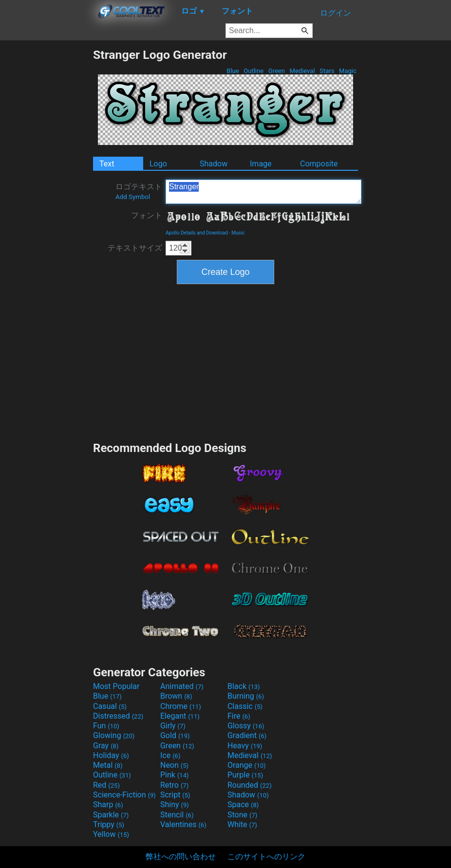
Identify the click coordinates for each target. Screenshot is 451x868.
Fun (106, 726)
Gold (175, 735)
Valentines (183, 824)
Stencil (177, 815)
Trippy (109, 824)
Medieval (302, 71)
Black (244, 686)
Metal (108, 765)
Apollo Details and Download (197, 233)
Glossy (246, 726)
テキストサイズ (135, 248)
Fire (239, 716)
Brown (176, 696)
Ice (170, 755)
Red (106, 785)
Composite (319, 164)
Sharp (108, 805)
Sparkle (111, 815)
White (242, 824)
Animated (182, 686)
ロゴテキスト (139, 191)
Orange (247, 765)
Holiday (111, 755)
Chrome (181, 706)
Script (175, 795)
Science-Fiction (124, 795)
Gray (106, 746)
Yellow (111, 834)
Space (243, 805)
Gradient (247, 735)
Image (261, 164)
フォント (147, 215)
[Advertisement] (46, 194)
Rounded (250, 785)
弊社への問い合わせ (181, 857)
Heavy (245, 746)
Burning (246, 696)
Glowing (114, 735)
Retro (174, 785)
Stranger (263, 192)
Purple (245, 775)
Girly (173, 726)
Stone (242, 815)
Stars (327, 71)
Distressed (118, 716)
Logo (158, 164)
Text (107, 164)
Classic (245, 706)
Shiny (175, 805)
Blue (233, 71)
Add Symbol (133, 197)
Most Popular (116, 686)
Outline (254, 71)
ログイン (336, 13)
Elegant (180, 716)
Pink (175, 775)
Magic (348, 71)
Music (238, 233)
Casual (110, 706)
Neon (174, 765)
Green (277, 71)
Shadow (214, 164)
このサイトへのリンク (266, 857)
